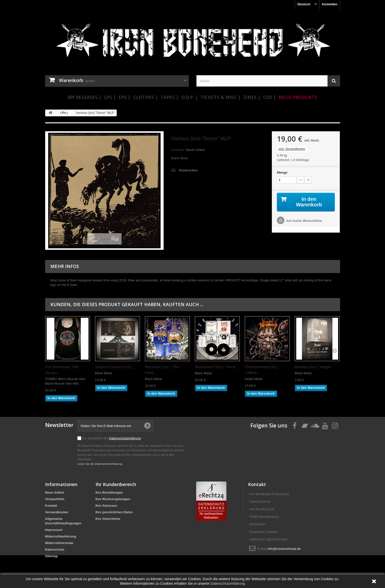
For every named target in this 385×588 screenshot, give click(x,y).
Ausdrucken (188, 170)
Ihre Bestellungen (109, 492)
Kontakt (51, 506)
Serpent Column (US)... (115, 367)
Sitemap (52, 556)
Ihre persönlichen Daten (114, 512)
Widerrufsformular (59, 543)
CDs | (270, 97)
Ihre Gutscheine (108, 519)
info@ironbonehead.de (284, 549)
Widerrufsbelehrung (61, 536)
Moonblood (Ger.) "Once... (217, 367)
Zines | (252, 97)
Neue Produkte (298, 97)
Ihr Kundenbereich (116, 484)
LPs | (110, 97)
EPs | (124, 97)
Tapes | (170, 97)
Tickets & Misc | (220, 97)
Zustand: (178, 150)
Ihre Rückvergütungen (113, 499)
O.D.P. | (189, 97)
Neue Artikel (55, 492)
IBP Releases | (84, 97)
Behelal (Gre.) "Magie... (314, 367)
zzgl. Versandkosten (292, 149)
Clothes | (145, 97)
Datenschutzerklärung (125, 438)
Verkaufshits (55, 499)
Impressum (54, 530)
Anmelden (330, 4)
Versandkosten (57, 512)
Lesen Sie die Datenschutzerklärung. (100, 464)
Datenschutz (55, 550)
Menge (282, 172)
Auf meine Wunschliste (304, 221)
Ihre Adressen (106, 506)
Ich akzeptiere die (113, 438)
